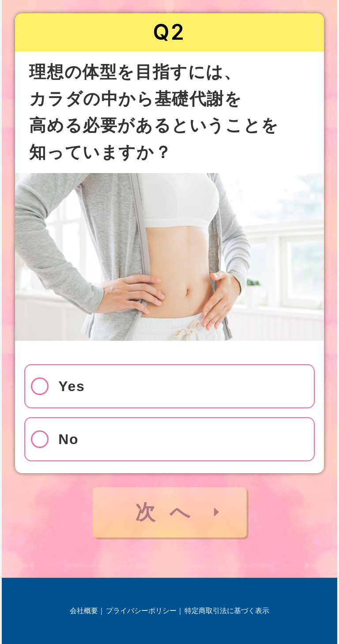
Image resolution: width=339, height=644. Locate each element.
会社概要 (84, 611)
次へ (170, 512)
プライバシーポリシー (141, 611)
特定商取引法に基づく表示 (227, 611)
